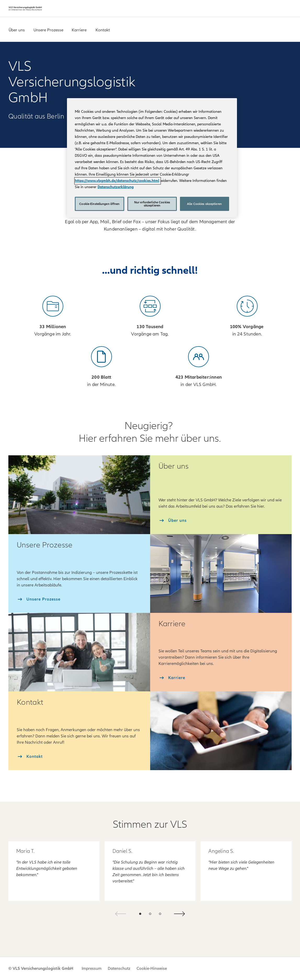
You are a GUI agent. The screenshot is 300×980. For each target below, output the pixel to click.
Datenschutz (119, 968)
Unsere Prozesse (48, 30)
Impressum (92, 968)
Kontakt (103, 30)
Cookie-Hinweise (152, 968)
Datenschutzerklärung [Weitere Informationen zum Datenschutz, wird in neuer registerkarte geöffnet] (116, 187)
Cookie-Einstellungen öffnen (99, 204)
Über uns (17, 30)
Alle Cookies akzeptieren (204, 204)
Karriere (79, 30)
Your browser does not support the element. (217, 95)
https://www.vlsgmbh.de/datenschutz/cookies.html (117, 181)
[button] (140, 914)
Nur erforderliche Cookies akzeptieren (152, 204)
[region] (152, 158)
